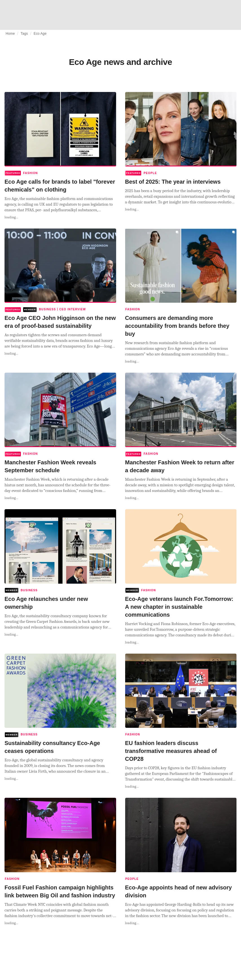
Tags (24, 34)
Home (10, 34)
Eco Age (40, 34)
